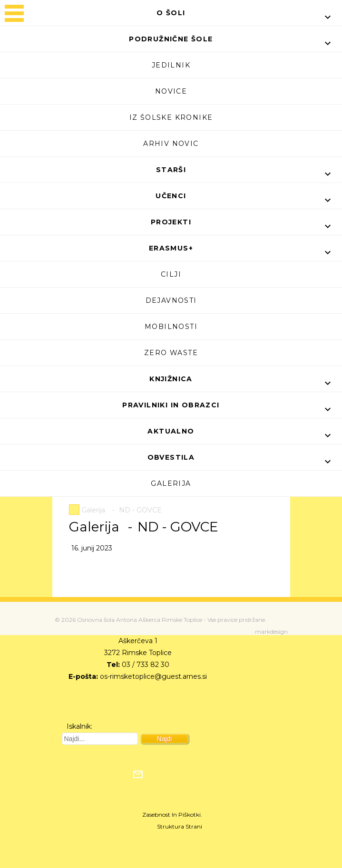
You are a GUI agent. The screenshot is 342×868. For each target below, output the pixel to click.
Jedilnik (171, 65)
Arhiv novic (171, 144)
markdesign (271, 632)
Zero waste (171, 353)
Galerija (171, 483)
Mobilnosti (171, 327)
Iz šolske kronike (171, 117)
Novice (171, 91)
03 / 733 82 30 (146, 665)
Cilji (171, 274)
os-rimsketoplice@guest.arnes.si (153, 676)
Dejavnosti (171, 300)
